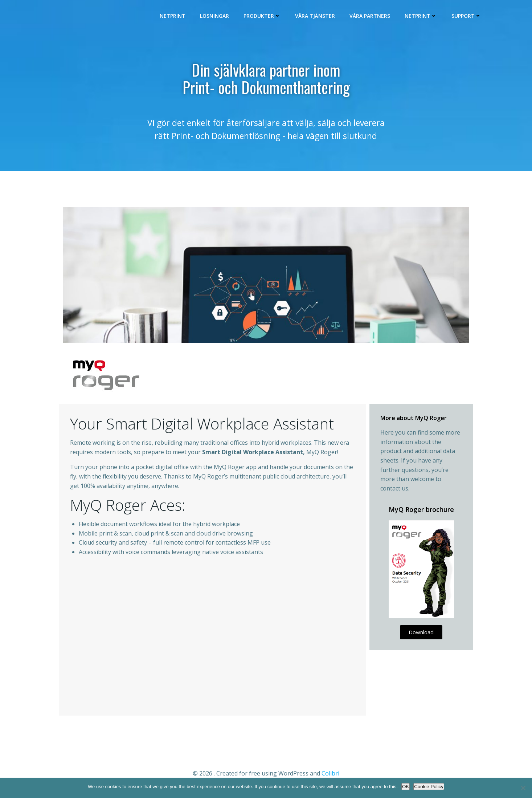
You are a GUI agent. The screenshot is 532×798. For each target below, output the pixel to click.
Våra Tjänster (316, 17)
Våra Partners (371, 17)
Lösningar (216, 17)
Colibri (330, 776)
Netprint (174, 17)
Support (467, 17)
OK (406, 787)
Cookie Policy (429, 787)
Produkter (263, 17)
